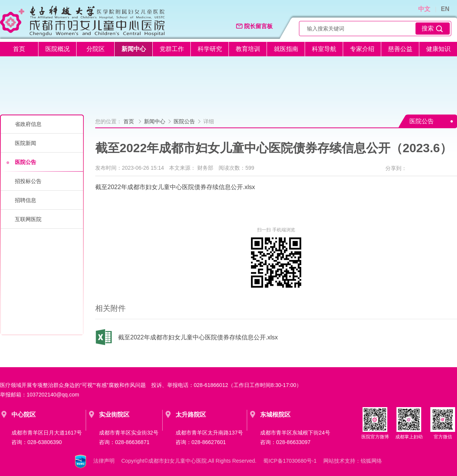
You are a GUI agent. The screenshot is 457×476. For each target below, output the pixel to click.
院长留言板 (254, 26)
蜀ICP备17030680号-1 (290, 461)
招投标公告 (28, 181)
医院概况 (58, 49)
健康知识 (438, 49)
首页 (19, 49)
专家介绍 (362, 49)
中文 (424, 9)
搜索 (433, 29)
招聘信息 (26, 200)
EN (445, 9)
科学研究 (210, 49)
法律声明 (104, 461)
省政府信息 (28, 124)
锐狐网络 (371, 461)
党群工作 (172, 49)
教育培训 (248, 49)
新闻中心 (134, 49)
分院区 (96, 49)
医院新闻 (26, 143)
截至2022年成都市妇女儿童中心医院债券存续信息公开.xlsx (175, 187)
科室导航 (324, 49)
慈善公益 (400, 49)
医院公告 (26, 162)
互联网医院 (28, 219)
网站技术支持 (339, 461)
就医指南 (286, 49)
